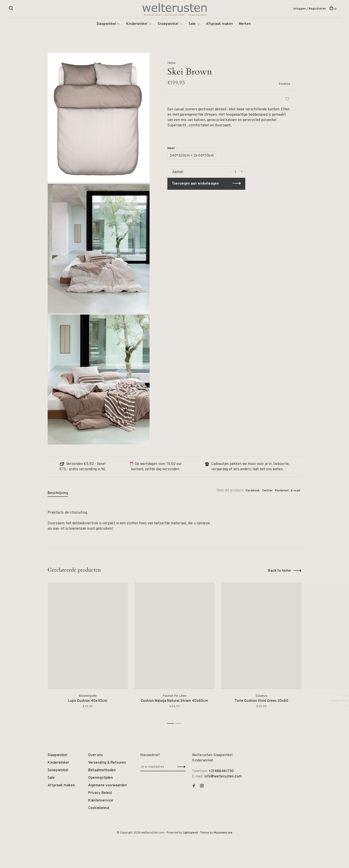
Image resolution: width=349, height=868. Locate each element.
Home (171, 64)
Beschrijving (58, 494)
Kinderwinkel (137, 24)
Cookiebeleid (99, 809)
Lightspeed (190, 833)
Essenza (284, 84)
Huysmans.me (223, 833)
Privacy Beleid (100, 793)
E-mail (296, 491)
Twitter (267, 491)
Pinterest (282, 491)
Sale (192, 24)
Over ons (95, 756)
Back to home (279, 571)
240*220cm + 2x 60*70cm (192, 156)
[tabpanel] (88, 651)
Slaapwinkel (106, 24)
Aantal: (178, 173)
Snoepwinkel (168, 24)
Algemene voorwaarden (108, 786)
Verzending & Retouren (107, 763)
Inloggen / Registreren (310, 9)
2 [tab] (180, 724)
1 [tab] (172, 724)
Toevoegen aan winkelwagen (195, 184)
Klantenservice (101, 801)
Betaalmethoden (102, 771)
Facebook (253, 491)
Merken (245, 24)
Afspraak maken (219, 24)
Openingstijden (100, 778)
